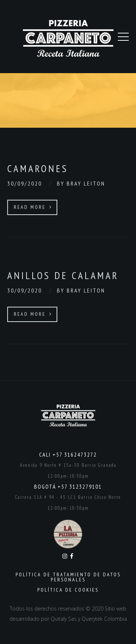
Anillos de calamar (63, 275)
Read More (33, 207)
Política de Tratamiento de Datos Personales (68, 577)
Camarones (38, 168)
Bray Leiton (86, 183)
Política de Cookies (68, 590)
